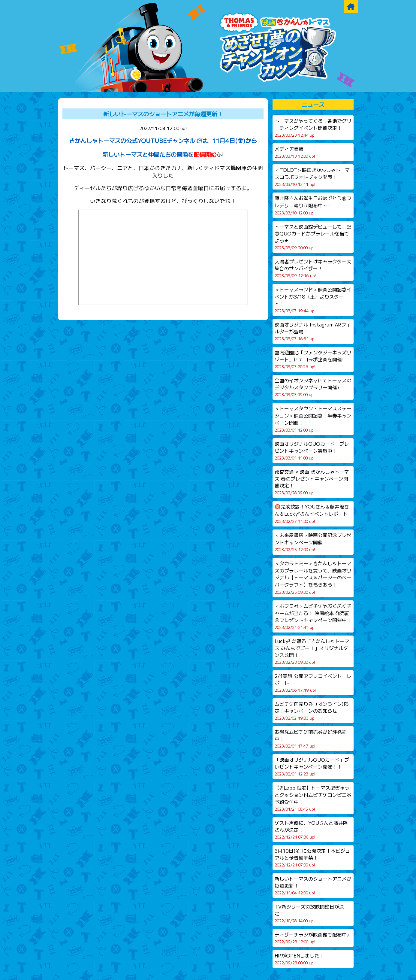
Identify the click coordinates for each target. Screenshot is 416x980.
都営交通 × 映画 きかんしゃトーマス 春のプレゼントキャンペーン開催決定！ (312, 482)
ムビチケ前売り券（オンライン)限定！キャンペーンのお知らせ (312, 711)
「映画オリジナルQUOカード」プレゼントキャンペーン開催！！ (312, 766)
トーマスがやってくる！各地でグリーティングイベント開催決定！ (313, 128)
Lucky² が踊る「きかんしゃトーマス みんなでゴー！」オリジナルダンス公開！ (312, 651)
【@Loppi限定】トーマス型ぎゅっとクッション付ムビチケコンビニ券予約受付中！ (313, 798)
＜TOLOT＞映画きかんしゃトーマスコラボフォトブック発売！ (312, 177)
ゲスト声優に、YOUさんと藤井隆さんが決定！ (311, 830)
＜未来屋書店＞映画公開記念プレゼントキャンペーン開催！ (313, 542)
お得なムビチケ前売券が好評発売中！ (311, 739)
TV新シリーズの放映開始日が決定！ (309, 913)
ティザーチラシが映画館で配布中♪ (312, 938)
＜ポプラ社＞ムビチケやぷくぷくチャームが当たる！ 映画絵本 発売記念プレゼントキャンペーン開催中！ (313, 616)
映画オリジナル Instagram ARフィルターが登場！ (313, 331)
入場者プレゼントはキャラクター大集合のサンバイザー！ (313, 268)
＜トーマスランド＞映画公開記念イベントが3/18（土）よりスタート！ (313, 300)
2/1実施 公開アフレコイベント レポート (313, 683)
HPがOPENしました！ (299, 959)
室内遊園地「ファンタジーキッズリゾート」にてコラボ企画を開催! (313, 359)
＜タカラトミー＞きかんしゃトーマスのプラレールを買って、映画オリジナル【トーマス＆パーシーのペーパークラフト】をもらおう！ (313, 577)
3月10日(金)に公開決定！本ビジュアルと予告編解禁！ (312, 857)
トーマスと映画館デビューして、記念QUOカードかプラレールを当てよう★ (313, 237)
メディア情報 (295, 152)
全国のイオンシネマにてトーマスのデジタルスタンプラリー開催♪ (313, 387)
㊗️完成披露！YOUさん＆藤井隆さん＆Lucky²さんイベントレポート (312, 514)
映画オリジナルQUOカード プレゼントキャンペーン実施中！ (312, 451)
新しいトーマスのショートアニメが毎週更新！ (163, 114)
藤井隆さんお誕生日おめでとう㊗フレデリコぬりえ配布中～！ (313, 205)
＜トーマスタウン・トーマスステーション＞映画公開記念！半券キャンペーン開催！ (313, 419)
